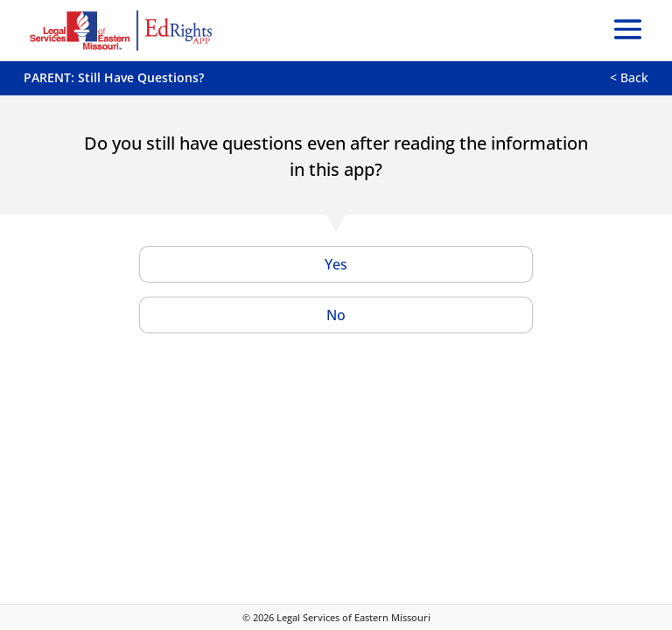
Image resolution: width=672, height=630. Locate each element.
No (336, 315)
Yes (336, 264)
